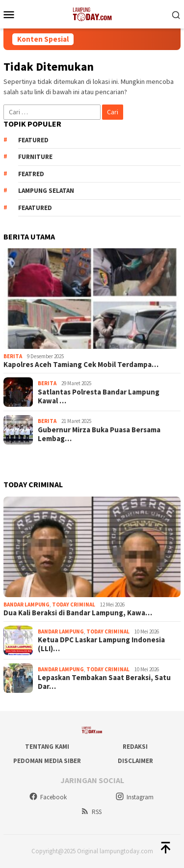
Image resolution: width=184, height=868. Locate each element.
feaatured (35, 208)
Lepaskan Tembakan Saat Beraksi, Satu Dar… (104, 682)
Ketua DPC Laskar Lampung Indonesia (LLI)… (101, 644)
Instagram (134, 797)
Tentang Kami (47, 747)
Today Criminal (74, 605)
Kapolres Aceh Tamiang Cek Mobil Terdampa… (81, 365)
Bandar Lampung (26, 605)
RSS (91, 812)
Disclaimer (135, 761)
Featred (31, 174)
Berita (13, 356)
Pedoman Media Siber (47, 761)
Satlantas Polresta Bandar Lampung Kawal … (99, 396)
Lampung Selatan (46, 191)
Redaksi (135, 747)
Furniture (35, 157)
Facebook (48, 797)
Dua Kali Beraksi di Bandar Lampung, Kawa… (78, 613)
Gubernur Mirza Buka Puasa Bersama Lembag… (99, 434)
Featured (33, 140)
